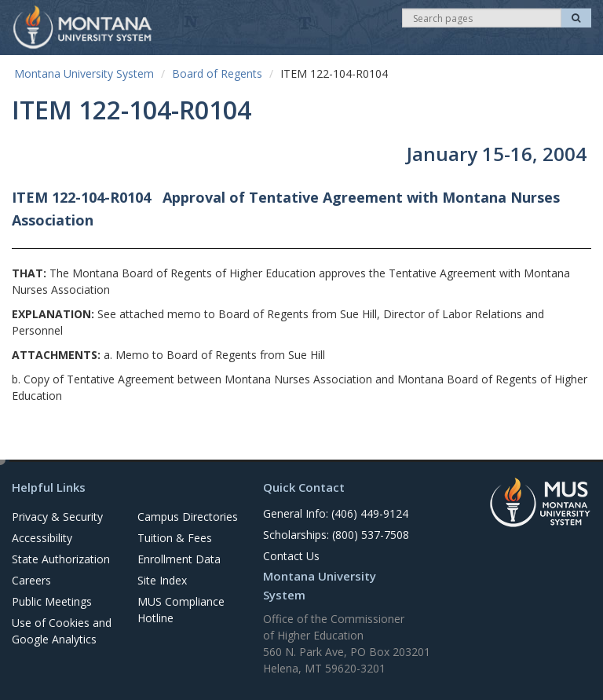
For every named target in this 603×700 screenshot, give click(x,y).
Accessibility (42, 538)
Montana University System (84, 73)
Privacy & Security (57, 517)
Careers (31, 580)
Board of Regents (217, 73)
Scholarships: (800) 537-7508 (336, 535)
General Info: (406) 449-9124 (336, 513)
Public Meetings (52, 601)
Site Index (162, 580)
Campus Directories (188, 517)
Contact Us (291, 556)
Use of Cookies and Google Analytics (62, 631)
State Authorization (61, 559)
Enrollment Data (179, 559)
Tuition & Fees (175, 538)
